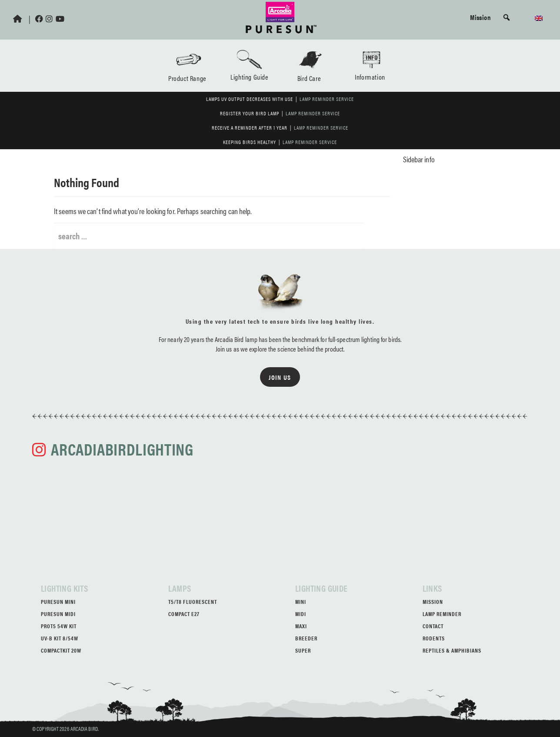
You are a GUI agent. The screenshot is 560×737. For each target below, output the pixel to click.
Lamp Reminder (442, 614)
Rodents (434, 638)
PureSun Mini (58, 601)
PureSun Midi (58, 614)
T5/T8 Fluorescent (193, 601)
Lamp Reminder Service (327, 99)
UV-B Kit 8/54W (60, 638)
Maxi (301, 626)
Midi (301, 614)
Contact (433, 626)
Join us (280, 377)
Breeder (306, 638)
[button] (507, 17)
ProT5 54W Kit (59, 626)
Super (303, 650)
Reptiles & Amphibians (452, 650)
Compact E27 (184, 614)
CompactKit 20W (61, 650)
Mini (301, 601)
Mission (480, 17)
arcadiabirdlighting (122, 449)
